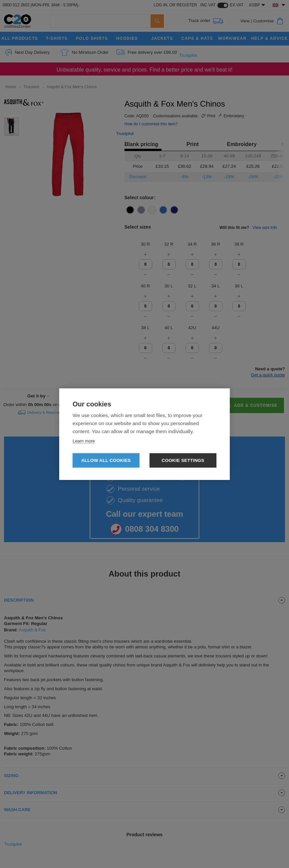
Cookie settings (183, 460)
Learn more (84, 441)
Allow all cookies (106, 460)
